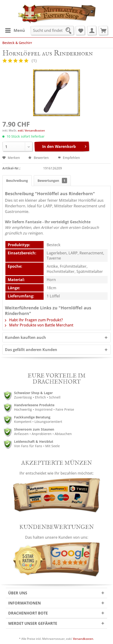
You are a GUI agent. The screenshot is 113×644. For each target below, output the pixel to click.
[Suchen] (70, 31)
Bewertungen (52, 181)
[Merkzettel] (80, 30)
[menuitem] (15, 30)
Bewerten (39, 158)
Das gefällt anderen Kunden (31, 350)
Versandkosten (83, 639)
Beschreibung (17, 181)
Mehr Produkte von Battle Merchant (39, 325)
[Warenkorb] (103, 30)
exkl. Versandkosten (31, 130)
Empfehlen (69, 158)
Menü (15, 30)
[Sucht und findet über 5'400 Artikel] (52, 30)
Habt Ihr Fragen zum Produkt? (34, 320)
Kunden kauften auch (25, 337)
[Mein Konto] (92, 30)
